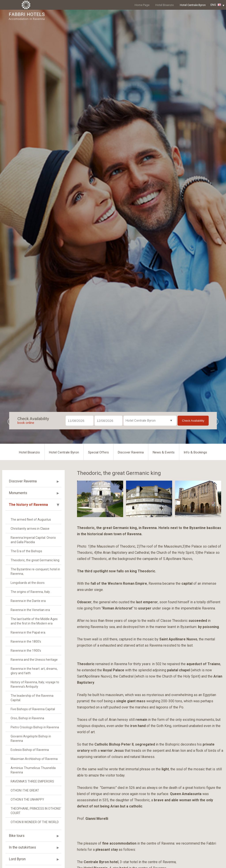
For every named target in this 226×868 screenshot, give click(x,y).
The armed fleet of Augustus (31, 520)
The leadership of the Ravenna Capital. (32, 698)
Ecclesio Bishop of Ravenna (30, 750)
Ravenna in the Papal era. (28, 632)
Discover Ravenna (131, 452)
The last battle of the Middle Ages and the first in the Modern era (34, 621)
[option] (113, 227)
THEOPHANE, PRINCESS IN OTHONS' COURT (36, 811)
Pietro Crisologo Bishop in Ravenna (35, 727)
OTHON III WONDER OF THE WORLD (35, 822)
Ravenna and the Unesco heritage (34, 660)
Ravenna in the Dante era (28, 601)
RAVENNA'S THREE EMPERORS (32, 781)
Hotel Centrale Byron (193, 5)
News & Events (164, 452)
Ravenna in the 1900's (26, 651)
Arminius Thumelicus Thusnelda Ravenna (33, 770)
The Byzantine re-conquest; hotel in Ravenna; (35, 571)
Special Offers (98, 452)
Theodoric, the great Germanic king (35, 560)
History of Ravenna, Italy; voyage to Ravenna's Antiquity (35, 684)
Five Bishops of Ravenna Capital (33, 709)
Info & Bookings (195, 452)
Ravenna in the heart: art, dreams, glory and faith (34, 671)
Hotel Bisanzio (165, 5)
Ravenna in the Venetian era (30, 610)
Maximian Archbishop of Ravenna (34, 759)
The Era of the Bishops (26, 551)
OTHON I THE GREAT (25, 790)
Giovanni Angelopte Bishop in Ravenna (31, 739)
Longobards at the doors (28, 583)
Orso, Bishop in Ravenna (27, 718)
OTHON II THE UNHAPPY (27, 799)
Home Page (142, 5)
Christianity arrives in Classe (30, 529)
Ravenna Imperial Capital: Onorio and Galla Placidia (33, 540)
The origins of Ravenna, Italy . (31, 592)
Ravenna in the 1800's (26, 641)
